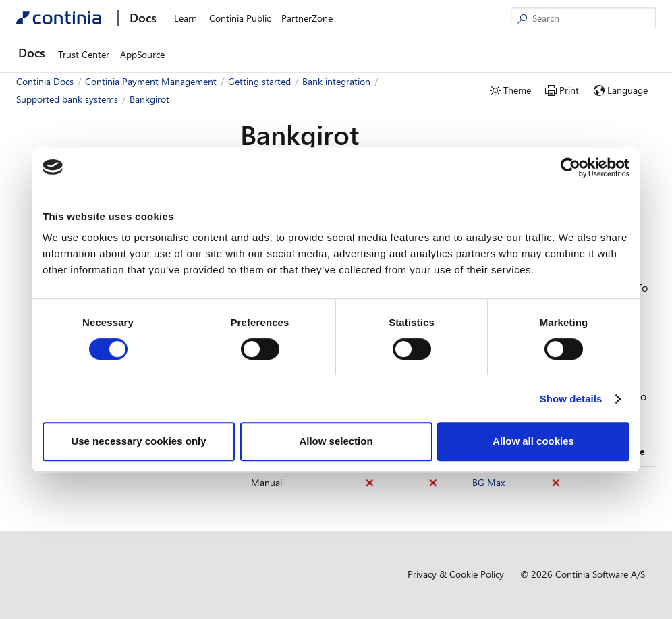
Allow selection (336, 441)
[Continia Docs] (59, 18)
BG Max (488, 482)
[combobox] (112, 134)
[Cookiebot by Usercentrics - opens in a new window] (570, 167)
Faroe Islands (76, 486)
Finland (63, 506)
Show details (571, 399)
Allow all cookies (533, 441)
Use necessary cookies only (138, 441)
